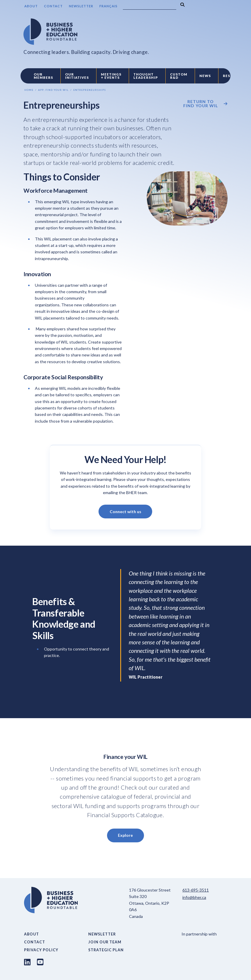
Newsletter (81, 6)
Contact (53, 6)
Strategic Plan (106, 950)
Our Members (43, 76)
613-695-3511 (196, 890)
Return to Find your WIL (201, 104)
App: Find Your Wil (53, 90)
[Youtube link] (40, 962)
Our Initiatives (77, 76)
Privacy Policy (41, 950)
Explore (125, 835)
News (205, 76)
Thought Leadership (146, 76)
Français (108, 6)
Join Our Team (105, 942)
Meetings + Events (111, 76)
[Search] (150, 6)
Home (29, 90)
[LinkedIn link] (27, 962)
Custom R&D (179, 76)
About (31, 6)
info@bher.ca (194, 897)
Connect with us (126, 512)
